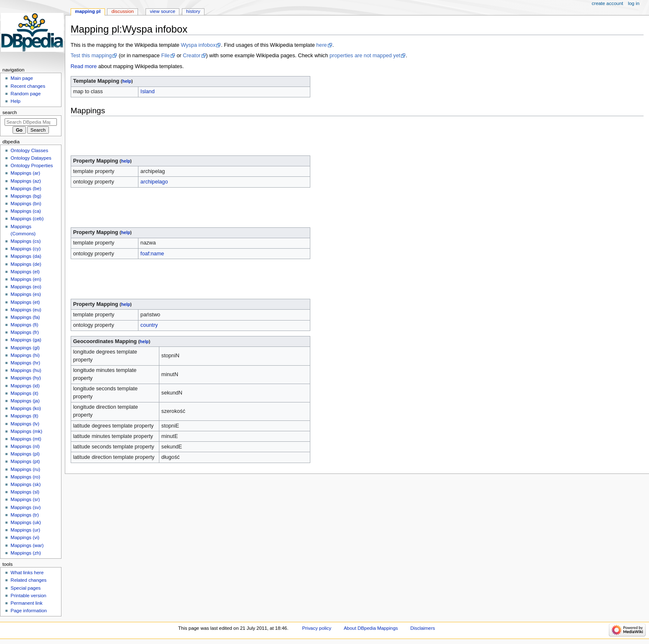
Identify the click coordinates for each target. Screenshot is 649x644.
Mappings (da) (26, 256)
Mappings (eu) (26, 310)
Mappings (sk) (26, 484)
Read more (84, 66)
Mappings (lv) (25, 424)
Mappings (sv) (26, 507)
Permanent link (26, 603)
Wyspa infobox (198, 45)
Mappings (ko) (26, 408)
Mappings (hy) (26, 378)
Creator (192, 56)
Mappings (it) (24, 393)
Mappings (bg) (26, 196)
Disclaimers (423, 628)
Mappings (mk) (26, 431)
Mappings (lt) (24, 416)
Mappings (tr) (24, 515)
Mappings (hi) (25, 355)
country (149, 325)
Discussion (122, 11)
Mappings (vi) (25, 537)
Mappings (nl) (25, 446)
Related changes (28, 580)
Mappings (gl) (25, 348)
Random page (26, 94)
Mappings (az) (26, 181)
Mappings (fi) (24, 325)
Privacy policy (317, 628)
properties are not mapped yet (365, 56)
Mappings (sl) (25, 492)
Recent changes (28, 86)
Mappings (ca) (26, 211)
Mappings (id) (25, 386)
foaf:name (152, 254)
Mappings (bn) (26, 204)
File (165, 56)
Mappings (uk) (26, 522)
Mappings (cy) (26, 249)
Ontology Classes (29, 150)
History (193, 11)
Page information (29, 611)
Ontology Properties (32, 165)
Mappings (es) (26, 294)
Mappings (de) (26, 264)
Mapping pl (88, 11)
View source (163, 11)
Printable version (28, 596)
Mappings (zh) (26, 553)
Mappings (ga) (26, 340)
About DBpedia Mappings (371, 628)
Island (148, 92)
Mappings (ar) (25, 173)
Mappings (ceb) (27, 219)
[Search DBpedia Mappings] (31, 122)
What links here (27, 573)
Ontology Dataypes (31, 158)
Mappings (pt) (25, 461)
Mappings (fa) (25, 317)
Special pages (26, 588)
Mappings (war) (27, 545)
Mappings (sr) (25, 499)
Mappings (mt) (26, 439)
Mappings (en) (26, 279)
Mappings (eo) (26, 287)
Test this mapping (91, 56)
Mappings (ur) (25, 530)
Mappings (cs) (26, 241)
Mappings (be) (26, 188)
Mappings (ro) (25, 477)
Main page (22, 78)
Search (10, 112)
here (321, 45)
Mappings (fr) (24, 332)
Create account (607, 3)
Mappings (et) (25, 302)
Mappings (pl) (25, 454)
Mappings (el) (25, 272)
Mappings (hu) (26, 370)
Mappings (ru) (25, 469)
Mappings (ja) (25, 401)
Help (15, 101)
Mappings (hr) (25, 363)
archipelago (154, 182)
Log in (634, 3)
